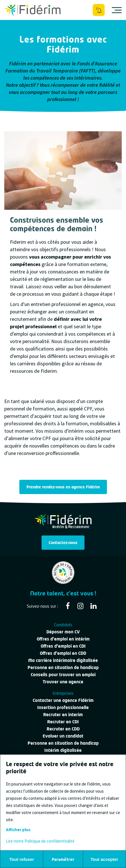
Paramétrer (63, 859)
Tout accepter (104, 859)
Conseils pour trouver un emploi (63, 674)
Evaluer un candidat (63, 736)
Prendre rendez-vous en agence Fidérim (63, 487)
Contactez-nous (63, 542)
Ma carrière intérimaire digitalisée (63, 660)
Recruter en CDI (63, 722)
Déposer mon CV (63, 632)
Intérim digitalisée (63, 750)
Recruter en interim (63, 714)
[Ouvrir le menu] (117, 10)
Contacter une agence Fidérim (63, 700)
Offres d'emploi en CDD (63, 653)
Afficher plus (18, 830)
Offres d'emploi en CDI (63, 646)
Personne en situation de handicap (63, 667)
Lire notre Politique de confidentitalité (40, 841)
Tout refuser (22, 859)
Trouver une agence (63, 682)
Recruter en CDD (63, 729)
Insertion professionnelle (63, 707)
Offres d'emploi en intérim (63, 639)
